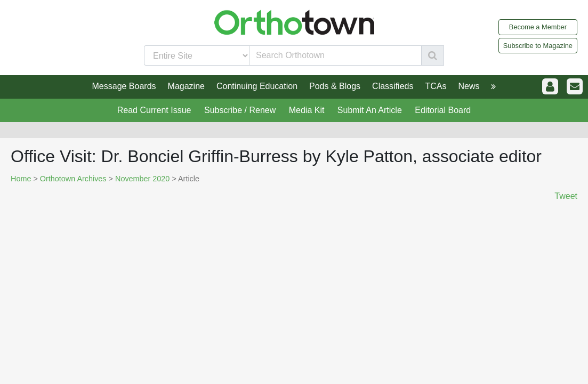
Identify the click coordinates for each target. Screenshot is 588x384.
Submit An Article (370, 110)
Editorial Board (443, 110)
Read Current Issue (154, 110)
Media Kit (307, 110)
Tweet (566, 196)
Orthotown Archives (73, 179)
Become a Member (538, 27)
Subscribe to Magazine (538, 46)
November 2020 (142, 179)
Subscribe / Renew (240, 110)
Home (21, 179)
